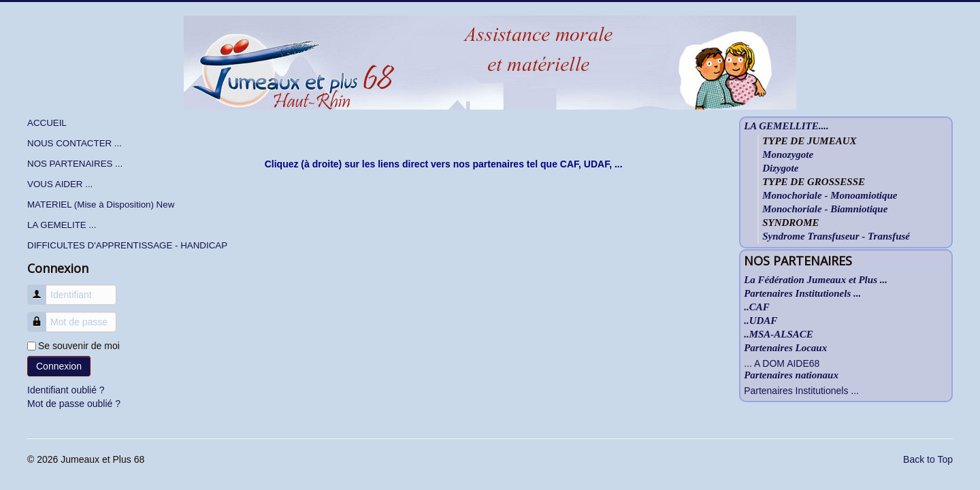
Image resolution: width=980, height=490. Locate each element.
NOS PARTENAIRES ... (75, 164)
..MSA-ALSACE (779, 334)
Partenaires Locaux (785, 348)
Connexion (59, 366)
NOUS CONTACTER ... (75, 143)
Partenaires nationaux (791, 375)
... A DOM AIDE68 (782, 363)
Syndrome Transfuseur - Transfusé (836, 236)
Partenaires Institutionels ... (802, 294)
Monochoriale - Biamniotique (825, 209)
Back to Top (928, 459)
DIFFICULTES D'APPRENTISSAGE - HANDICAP (127, 245)
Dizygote (780, 168)
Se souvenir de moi (79, 346)
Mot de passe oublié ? (74, 404)
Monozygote (788, 154)
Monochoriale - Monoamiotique (830, 195)
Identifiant (42, 288)
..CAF (757, 307)
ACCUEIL (47, 123)
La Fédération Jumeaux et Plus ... (816, 280)
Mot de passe (42, 315)
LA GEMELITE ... (62, 225)
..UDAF (761, 321)
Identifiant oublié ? (66, 390)
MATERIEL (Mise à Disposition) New (101, 205)
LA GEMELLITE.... (786, 126)
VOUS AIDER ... (60, 184)
